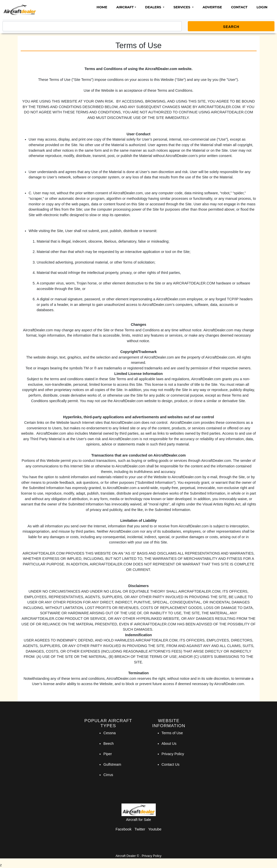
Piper (108, 754)
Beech (109, 744)
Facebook (124, 829)
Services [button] (182, 7)
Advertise (212, 7)
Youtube (155, 829)
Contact (239, 7)
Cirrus (108, 775)
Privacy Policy (173, 754)
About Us (169, 744)
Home (102, 7)
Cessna (110, 733)
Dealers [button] (154, 7)
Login (262, 7)
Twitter (140, 829)
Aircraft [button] (125, 7)
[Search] (92, 26)
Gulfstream (112, 764)
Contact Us (171, 764)
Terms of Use (172, 733)
